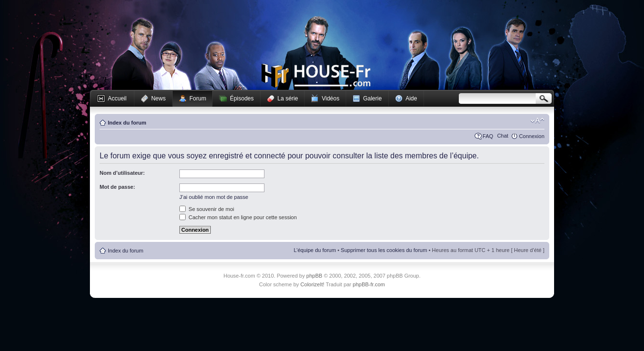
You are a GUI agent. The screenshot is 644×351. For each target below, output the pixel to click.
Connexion (532, 136)
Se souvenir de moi (207, 209)
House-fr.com (316, 76)
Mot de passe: (117, 187)
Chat (503, 136)
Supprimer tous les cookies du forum (384, 250)
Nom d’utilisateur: (122, 173)
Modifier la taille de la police (537, 121)
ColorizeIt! (312, 284)
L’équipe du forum (315, 250)
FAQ (488, 136)
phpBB (315, 276)
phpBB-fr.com (369, 284)
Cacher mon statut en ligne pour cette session (238, 217)
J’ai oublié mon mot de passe (214, 197)
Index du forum (127, 123)
